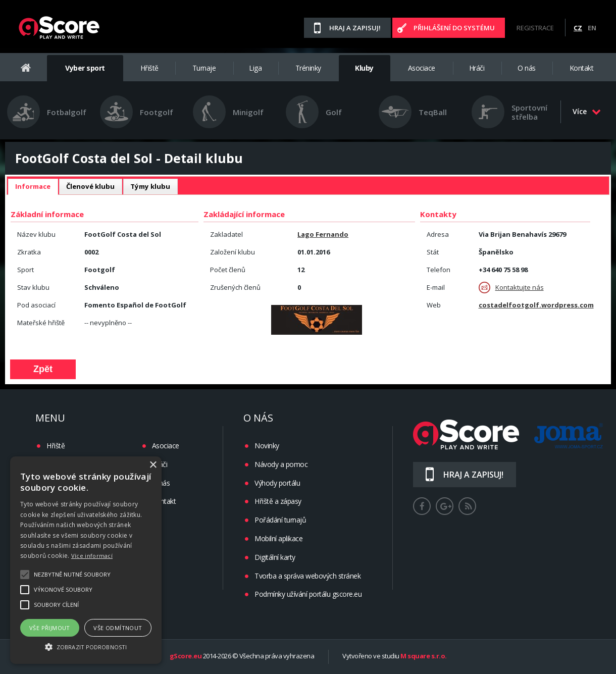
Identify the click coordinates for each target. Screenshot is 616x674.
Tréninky (308, 68)
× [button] (153, 465)
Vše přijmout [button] (50, 628)
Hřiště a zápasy (278, 501)
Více (587, 111)
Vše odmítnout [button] (118, 628)
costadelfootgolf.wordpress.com (536, 305)
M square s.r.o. (424, 656)
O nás (527, 68)
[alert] (86, 560)
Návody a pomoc (281, 464)
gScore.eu (186, 656)
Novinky (267, 446)
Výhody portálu (277, 483)
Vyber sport (85, 68)
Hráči (477, 68)
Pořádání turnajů (280, 520)
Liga (255, 68)
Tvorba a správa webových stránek (307, 576)
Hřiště (149, 68)
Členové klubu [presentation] (90, 186)
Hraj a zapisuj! (355, 28)
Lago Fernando (323, 234)
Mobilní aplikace (278, 538)
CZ (578, 28)
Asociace (422, 68)
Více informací (92, 556)
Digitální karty (275, 557)
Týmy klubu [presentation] (150, 186)
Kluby (364, 68)
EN (592, 28)
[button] (86, 646)
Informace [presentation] (33, 186)
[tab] (33, 187)
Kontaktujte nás (511, 288)
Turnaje (204, 68)
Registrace (535, 28)
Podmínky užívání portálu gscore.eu (308, 594)
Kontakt (582, 68)
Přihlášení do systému (454, 28)
